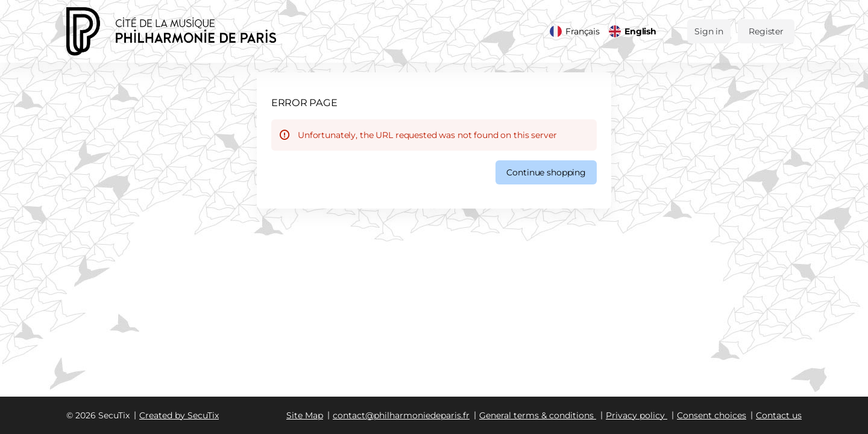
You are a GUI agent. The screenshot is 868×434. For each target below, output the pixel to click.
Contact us (779, 415)
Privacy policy (635, 415)
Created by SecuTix (179, 415)
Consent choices (712, 415)
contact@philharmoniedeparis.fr (401, 415)
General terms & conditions (536, 415)
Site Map (305, 415)
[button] (546, 172)
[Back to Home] (187, 31)
